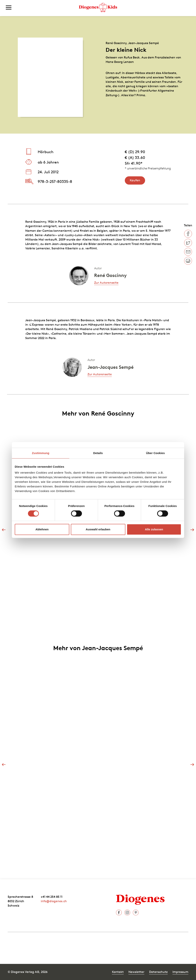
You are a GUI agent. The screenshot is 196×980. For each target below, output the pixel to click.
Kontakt (118, 972)
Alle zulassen (154, 529)
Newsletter (136, 972)
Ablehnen (42, 529)
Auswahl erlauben (98, 529)
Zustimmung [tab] (41, 453)
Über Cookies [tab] (155, 453)
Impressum (180, 972)
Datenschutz (158, 972)
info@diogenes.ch (54, 901)
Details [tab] (98, 453)
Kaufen (135, 180)
